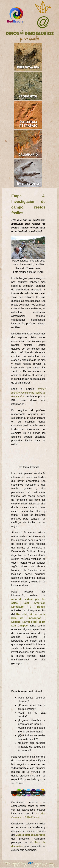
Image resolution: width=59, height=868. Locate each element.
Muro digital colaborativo (30, 835)
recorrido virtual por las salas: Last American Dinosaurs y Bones (28, 603)
